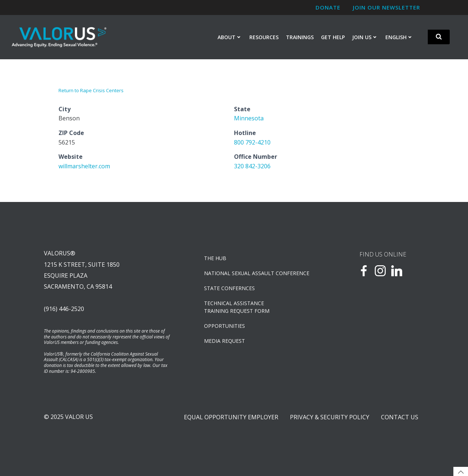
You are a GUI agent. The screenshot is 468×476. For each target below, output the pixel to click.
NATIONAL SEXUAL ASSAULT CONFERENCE (256, 273)
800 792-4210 (252, 142)
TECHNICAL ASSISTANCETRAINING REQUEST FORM (237, 307)
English (399, 37)
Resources (264, 37)
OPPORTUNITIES (224, 326)
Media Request (224, 341)
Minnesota (249, 118)
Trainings (300, 37)
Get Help (333, 37)
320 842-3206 (252, 166)
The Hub (215, 258)
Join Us (365, 37)
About (230, 37)
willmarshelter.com (84, 166)
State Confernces (229, 288)
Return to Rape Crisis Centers (91, 90)
